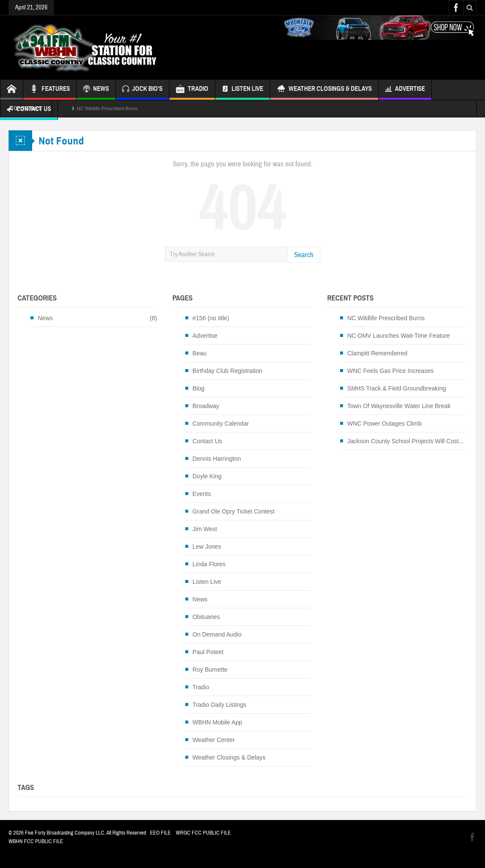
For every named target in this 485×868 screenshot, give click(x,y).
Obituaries (206, 617)
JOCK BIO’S (142, 90)
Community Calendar (221, 423)
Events (202, 494)
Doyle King (207, 476)
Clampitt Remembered (377, 353)
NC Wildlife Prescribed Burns (107, 108)
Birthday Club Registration (227, 371)
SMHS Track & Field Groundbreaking (397, 388)
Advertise (405, 90)
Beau (200, 353)
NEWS (96, 90)
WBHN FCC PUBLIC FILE (36, 841)
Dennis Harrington (217, 459)
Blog (199, 388)
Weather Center (214, 740)
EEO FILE (160, 833)
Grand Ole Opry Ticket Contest (233, 511)
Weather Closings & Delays (324, 90)
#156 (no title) (211, 318)
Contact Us (207, 441)
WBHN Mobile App (217, 722)
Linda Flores (209, 564)
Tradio (201, 687)
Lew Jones (207, 547)
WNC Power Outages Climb (385, 423)
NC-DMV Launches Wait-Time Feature (399, 336)
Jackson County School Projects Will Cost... (406, 441)
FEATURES (50, 90)
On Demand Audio (217, 634)
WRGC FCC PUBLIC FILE (203, 833)
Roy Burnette (210, 670)
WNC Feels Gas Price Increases (391, 371)
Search (304, 255)
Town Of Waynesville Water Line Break (399, 406)
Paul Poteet (208, 652)
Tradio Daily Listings (220, 705)
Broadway (206, 406)
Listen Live (242, 90)
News (45, 318)
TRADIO (192, 90)
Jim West (205, 529)
